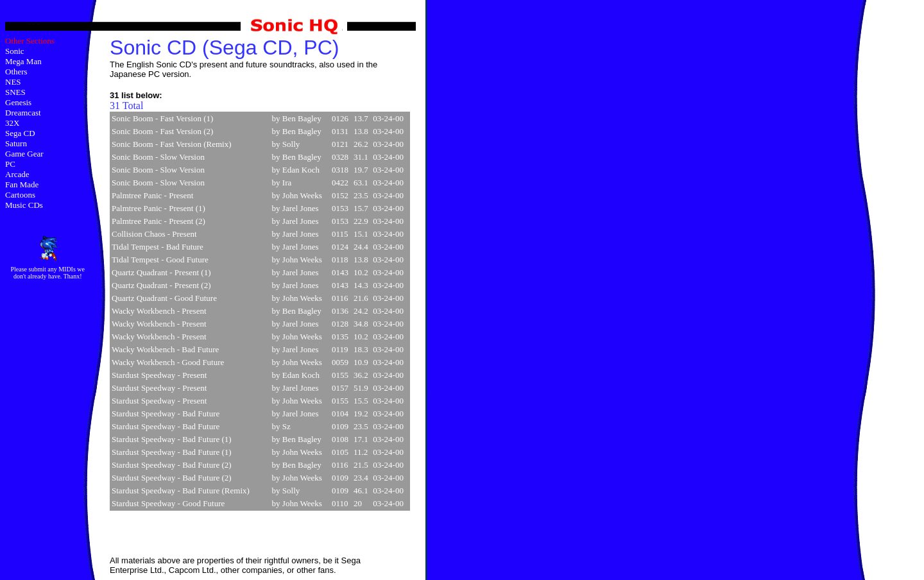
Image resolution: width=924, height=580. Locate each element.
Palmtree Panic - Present (152, 195)
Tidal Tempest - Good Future (160, 260)
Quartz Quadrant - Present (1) (161, 272)
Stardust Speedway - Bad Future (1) (172, 439)
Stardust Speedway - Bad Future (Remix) (181, 490)
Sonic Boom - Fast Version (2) (162, 131)
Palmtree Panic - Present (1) (158, 208)
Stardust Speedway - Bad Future (166, 414)
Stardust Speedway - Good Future (168, 503)
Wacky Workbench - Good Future (168, 362)
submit (38, 269)
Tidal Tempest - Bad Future (158, 247)
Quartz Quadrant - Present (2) (161, 285)
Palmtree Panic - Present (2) (158, 221)
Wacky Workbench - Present (159, 311)
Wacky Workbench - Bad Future (165, 349)
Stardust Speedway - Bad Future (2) (172, 465)
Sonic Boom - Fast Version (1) (162, 118)
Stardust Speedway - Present (159, 375)
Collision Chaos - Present (154, 234)
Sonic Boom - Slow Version (158, 157)
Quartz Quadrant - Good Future (164, 298)
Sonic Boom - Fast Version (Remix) (171, 144)
